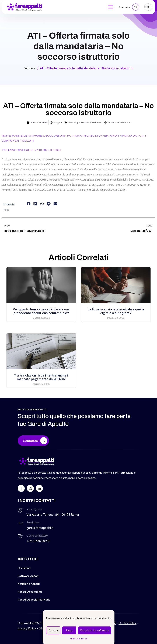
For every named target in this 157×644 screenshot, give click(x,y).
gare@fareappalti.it (40, 528)
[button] (28, 204)
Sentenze (97, 123)
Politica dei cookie (78, 639)
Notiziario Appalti (29, 584)
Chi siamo (24, 568)
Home (29, 68)
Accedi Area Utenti (30, 592)
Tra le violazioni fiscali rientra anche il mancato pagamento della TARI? (41, 377)
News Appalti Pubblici (79, 123)
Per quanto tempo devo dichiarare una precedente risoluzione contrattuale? (41, 311)
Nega (69, 630)
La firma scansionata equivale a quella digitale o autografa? (116, 311)
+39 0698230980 (38, 541)
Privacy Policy (27, 628)
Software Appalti (28, 576)
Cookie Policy (128, 623)
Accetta (53, 630)
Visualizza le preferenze (94, 630)
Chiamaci (128, 7)
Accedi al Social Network (34, 600)
